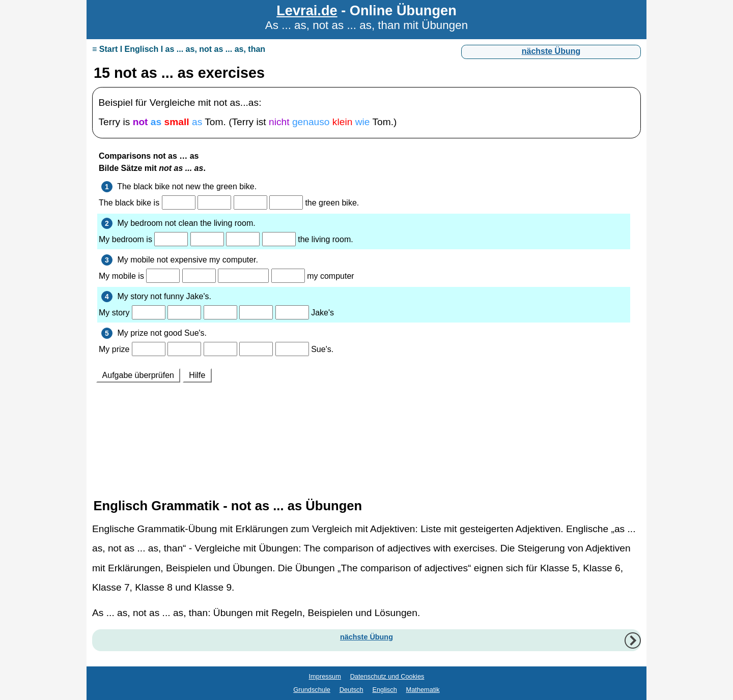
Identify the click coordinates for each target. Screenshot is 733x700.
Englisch (384, 690)
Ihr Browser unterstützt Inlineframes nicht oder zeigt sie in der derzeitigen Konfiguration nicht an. (366, 314)
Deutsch (351, 690)
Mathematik (423, 690)
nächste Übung (551, 51)
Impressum (325, 676)
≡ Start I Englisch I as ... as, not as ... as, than (179, 49)
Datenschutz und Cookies (387, 676)
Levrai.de (307, 10)
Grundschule (312, 690)
